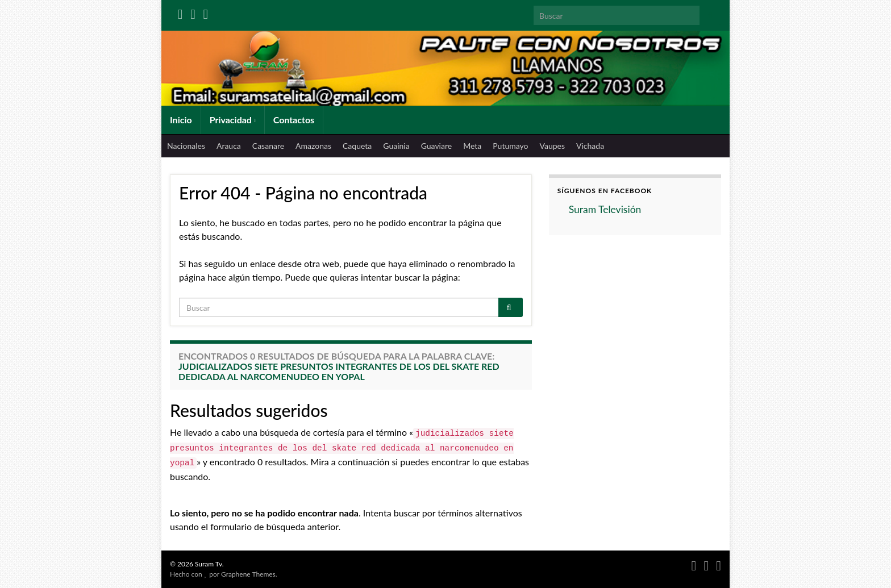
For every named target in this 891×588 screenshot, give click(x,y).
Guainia (396, 146)
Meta (472, 146)
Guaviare (436, 146)
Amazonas (313, 146)
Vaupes (552, 146)
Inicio (181, 120)
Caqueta (357, 146)
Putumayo (510, 146)
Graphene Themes (248, 574)
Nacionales (186, 146)
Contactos (294, 120)
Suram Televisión (605, 209)
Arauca (229, 146)
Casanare (268, 146)
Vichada (590, 146)
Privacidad (233, 120)
